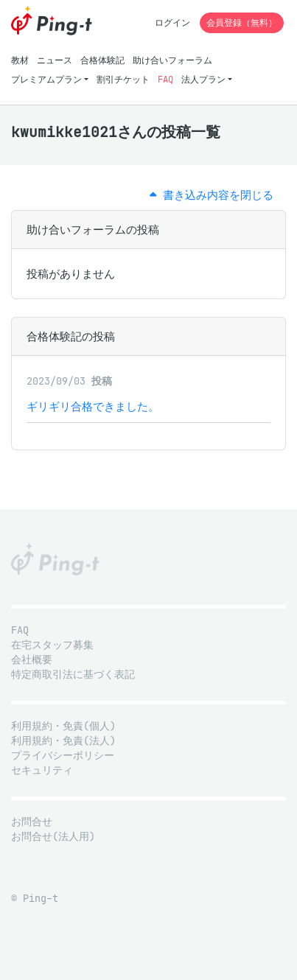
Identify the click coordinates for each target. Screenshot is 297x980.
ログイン (172, 22)
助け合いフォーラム (172, 60)
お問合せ (32, 822)
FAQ (165, 79)
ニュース (55, 60)
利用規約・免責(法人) (63, 741)
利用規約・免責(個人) (63, 726)
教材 (20, 60)
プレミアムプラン (46, 79)
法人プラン (203, 79)
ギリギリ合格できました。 (93, 406)
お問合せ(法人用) (53, 837)
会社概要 (32, 660)
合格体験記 (102, 60)
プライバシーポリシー (63, 756)
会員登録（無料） (242, 22)
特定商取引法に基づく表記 (73, 675)
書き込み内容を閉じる (212, 195)
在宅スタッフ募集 (52, 645)
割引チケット (123, 79)
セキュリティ (42, 770)
